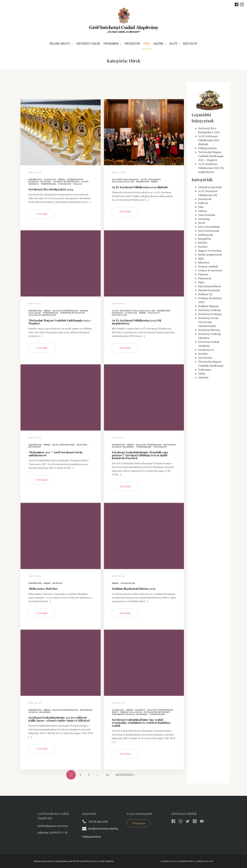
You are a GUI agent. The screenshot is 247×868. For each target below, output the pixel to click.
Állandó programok (125, 179)
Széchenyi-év (206, 350)
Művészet (35, 447)
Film (201, 207)
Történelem (48, 184)
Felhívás (117, 313)
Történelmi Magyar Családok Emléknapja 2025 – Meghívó (211, 156)
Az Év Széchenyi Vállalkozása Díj (133, 311)
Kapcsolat (190, 44)
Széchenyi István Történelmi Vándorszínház (208, 322)
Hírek (147, 44)
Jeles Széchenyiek (64, 445)
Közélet (34, 182)
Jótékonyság (75, 179)
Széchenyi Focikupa (210, 314)
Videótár (203, 377)
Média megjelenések (210, 255)
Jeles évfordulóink (209, 227)
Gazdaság (50, 179)
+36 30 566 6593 (98, 822)
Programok (111, 44)
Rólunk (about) (60, 44)
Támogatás (139, 823)
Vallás (78, 184)
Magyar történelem (65, 311)
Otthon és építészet (66, 182)
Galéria (158, 44)
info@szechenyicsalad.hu (103, 829)
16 (107, 775)
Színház (34, 184)
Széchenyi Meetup (209, 330)
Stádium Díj (128, 583)
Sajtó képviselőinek (210, 286)
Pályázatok (132, 44)
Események (35, 179)
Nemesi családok (131, 712)
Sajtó (173, 44)
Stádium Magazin (209, 306)
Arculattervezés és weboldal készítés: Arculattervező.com (187, 861)
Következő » (126, 775)
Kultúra (46, 182)
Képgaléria (205, 239)
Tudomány (65, 184)
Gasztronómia (207, 215)
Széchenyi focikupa (210, 310)
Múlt (115, 712)
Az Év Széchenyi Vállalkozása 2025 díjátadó (209, 140)
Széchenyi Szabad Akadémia (130, 714)
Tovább (42, 214)
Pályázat (154, 313)
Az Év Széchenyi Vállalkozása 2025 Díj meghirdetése (211, 168)
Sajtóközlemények (209, 290)
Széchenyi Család (88, 44)
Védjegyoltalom (208, 148)
